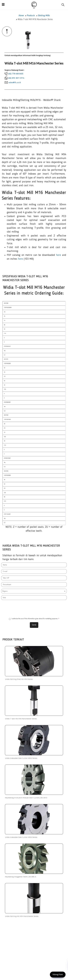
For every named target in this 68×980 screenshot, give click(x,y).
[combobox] (34, 591)
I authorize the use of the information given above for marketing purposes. (34, 619)
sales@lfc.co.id (15, 83)
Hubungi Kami (58, 975)
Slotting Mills (44, 16)
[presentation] (34, 608)
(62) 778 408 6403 (16, 74)
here (59, 255)
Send (34, 625)
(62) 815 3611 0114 (16, 78)
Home (21, 16)
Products (31, 16)
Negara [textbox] (5, 591)
